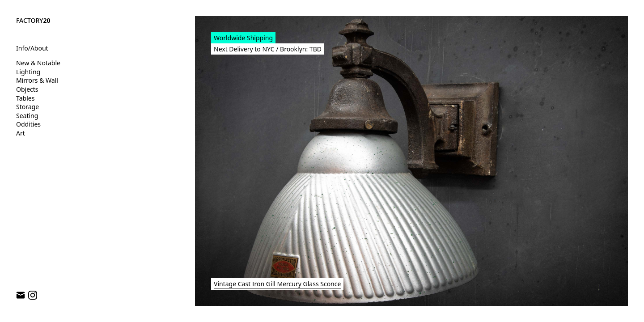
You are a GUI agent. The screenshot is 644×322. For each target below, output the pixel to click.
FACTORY (33, 20)
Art (21, 133)
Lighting (28, 72)
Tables (25, 98)
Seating (27, 116)
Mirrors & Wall (37, 80)
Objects (27, 89)
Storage (28, 107)
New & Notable (38, 63)
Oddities (28, 124)
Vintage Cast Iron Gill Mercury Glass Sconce (277, 284)
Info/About (32, 48)
